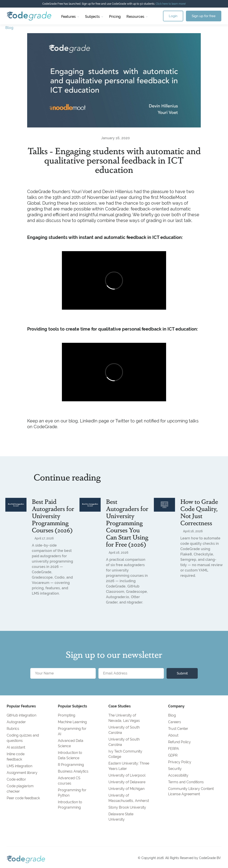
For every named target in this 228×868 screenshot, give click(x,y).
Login (173, 16)
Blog (9, 28)
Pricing (115, 17)
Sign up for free (204, 16)
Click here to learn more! (171, 4)
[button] (70, 16)
